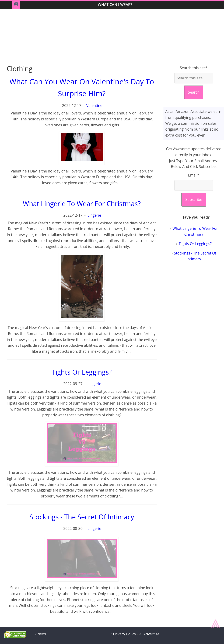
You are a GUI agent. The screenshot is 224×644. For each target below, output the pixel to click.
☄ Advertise (149, 634)
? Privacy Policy (123, 634)
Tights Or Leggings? (195, 244)
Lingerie (94, 215)
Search (194, 92)
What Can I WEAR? (115, 5)
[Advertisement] (112, 37)
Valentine (94, 106)
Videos (40, 634)
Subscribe (194, 199)
